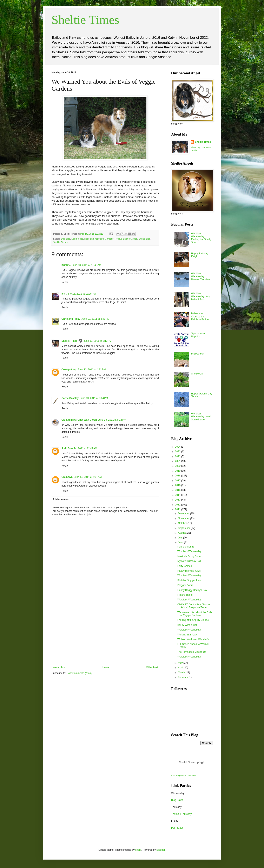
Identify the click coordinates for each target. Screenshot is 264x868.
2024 (178, 447)
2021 (178, 461)
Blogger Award (185, 585)
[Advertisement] (105, 635)
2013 (178, 500)
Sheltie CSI (197, 374)
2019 (178, 471)
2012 (178, 505)
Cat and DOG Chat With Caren (79, 420)
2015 (178, 490)
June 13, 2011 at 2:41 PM (95, 319)
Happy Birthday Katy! (189, 571)
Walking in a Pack (187, 635)
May (181, 663)
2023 (178, 452)
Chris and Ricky (71, 319)
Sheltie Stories (60, 242)
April (181, 668)
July (181, 538)
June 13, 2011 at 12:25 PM (81, 294)
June (181, 543)
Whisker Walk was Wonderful (193, 639)
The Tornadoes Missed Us (192, 652)
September (184, 528)
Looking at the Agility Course (193, 620)
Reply (65, 282)
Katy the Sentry (186, 547)
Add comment (61, 499)
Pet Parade (177, 828)
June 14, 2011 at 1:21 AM (88, 477)
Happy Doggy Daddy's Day (192, 590)
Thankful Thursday (181, 814)
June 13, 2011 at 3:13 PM (98, 341)
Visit (183, 776)
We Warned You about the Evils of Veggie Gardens (195, 614)
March (182, 673)
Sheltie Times (85, 20)
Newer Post (59, 667)
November (184, 518)
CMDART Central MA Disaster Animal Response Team (194, 606)
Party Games (185, 566)
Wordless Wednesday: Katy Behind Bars (201, 297)
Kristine (66, 265)
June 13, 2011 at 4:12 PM (92, 370)
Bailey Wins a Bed (187, 625)
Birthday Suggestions (189, 580)
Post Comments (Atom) (80, 673)
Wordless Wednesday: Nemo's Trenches (201, 277)
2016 (178, 485)
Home (106, 667)
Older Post (152, 667)
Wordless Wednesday (189, 551)
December (184, 514)
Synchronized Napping (199, 335)
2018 (178, 476)
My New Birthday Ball (189, 561)
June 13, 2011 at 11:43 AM (87, 265)
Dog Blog (66, 239)
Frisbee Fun (198, 354)
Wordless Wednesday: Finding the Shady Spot (201, 238)
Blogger (161, 850)
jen (63, 294)
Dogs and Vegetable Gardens (99, 239)
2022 (178, 456)
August (182, 533)
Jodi (64, 448)
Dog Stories (77, 239)
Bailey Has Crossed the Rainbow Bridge (200, 316)
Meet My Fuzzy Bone (189, 556)
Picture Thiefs (185, 595)
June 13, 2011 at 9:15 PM (112, 420)
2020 (178, 466)
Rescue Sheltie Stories (126, 239)
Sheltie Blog (145, 239)
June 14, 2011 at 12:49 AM (82, 448)
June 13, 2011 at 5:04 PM (94, 398)
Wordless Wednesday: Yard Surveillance (201, 417)
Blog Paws (177, 800)
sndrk (138, 850)
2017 (178, 481)
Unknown (67, 477)
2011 (178, 509)
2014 (178, 495)
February (183, 677)
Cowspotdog (69, 370)
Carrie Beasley (70, 398)
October (183, 523)
